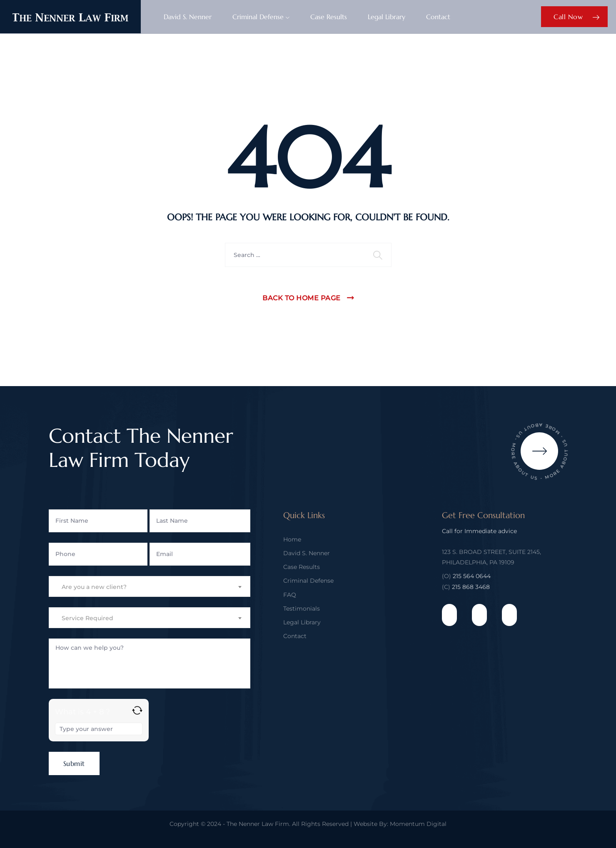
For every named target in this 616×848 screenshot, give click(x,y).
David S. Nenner (188, 17)
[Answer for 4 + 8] (99, 729)
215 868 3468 (471, 587)
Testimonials (302, 609)
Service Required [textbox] (87, 618)
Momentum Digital (418, 824)
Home (292, 539)
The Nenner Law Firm (258, 824)
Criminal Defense (258, 17)
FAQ (290, 595)
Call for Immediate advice (479, 531)
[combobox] (150, 586)
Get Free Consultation (483, 515)
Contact (438, 17)
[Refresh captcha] (137, 710)
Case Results (329, 17)
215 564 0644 (472, 576)
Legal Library (387, 17)
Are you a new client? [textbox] (94, 587)
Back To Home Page (302, 298)
